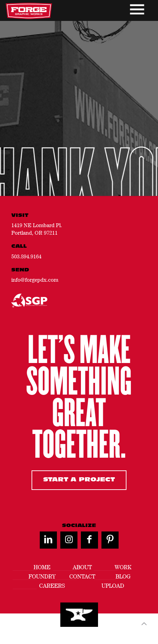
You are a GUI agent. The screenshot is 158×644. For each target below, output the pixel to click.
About (82, 567)
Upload (113, 586)
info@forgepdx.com (35, 280)
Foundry (42, 577)
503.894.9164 (26, 256)
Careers (52, 586)
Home (42, 567)
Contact (82, 577)
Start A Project (79, 480)
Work (123, 567)
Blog (123, 577)
